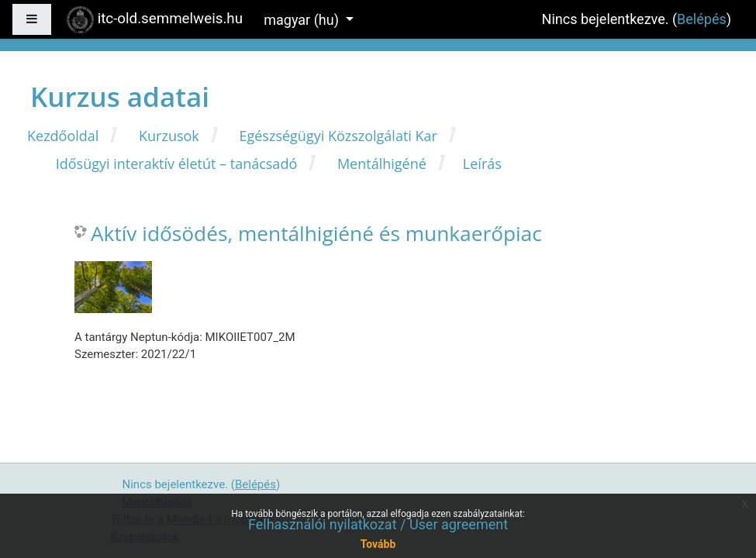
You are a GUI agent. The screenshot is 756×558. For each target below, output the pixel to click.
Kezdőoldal (63, 136)
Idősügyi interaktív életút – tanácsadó (177, 164)
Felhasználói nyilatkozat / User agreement (378, 524)
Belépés (702, 19)
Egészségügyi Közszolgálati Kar (338, 136)
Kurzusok (169, 136)
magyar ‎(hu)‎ (303, 20)
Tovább (378, 544)
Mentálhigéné (382, 164)
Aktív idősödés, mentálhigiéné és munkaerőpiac (316, 234)
